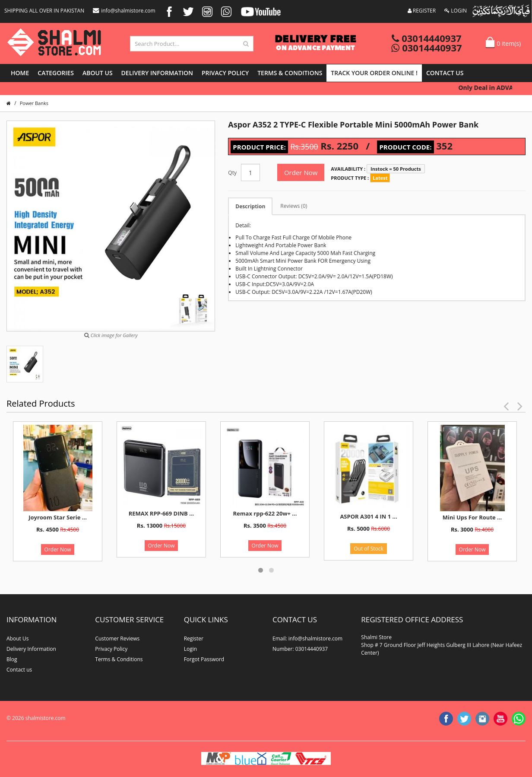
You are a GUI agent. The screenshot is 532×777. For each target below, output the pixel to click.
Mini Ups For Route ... (472, 517)
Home (20, 73)
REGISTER (422, 11)
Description (250, 206)
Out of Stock (369, 549)
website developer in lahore (78, 726)
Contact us (445, 73)
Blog (12, 659)
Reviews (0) (294, 206)
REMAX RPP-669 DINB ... (161, 513)
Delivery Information (157, 73)
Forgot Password (204, 659)
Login (190, 649)
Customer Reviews (117, 638)
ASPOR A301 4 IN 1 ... (368, 516)
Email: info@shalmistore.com (307, 638)
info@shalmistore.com (124, 11)
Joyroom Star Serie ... (58, 517)
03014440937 (426, 38)
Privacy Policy (225, 73)
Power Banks (34, 103)
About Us (98, 73)
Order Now (301, 172)
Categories (56, 73)
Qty (232, 173)
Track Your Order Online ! (374, 73)
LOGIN (456, 11)
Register (194, 638)
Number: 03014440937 (300, 649)
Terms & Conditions (290, 73)
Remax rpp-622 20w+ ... (265, 513)
